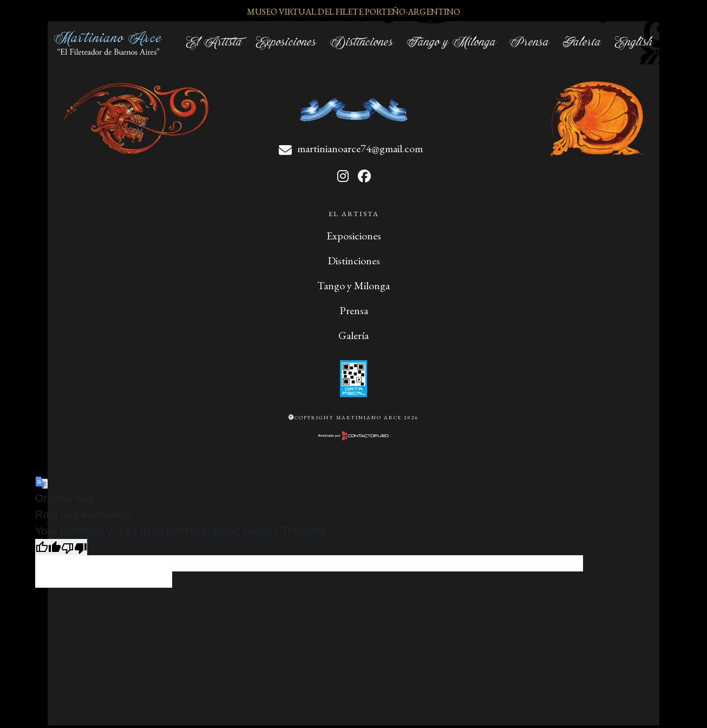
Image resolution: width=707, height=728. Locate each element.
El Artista (214, 43)
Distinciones (362, 43)
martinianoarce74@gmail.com (360, 148)
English (634, 43)
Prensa (529, 43)
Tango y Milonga (451, 43)
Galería (582, 43)
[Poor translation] (74, 547)
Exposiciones (286, 43)
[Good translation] (48, 547)
